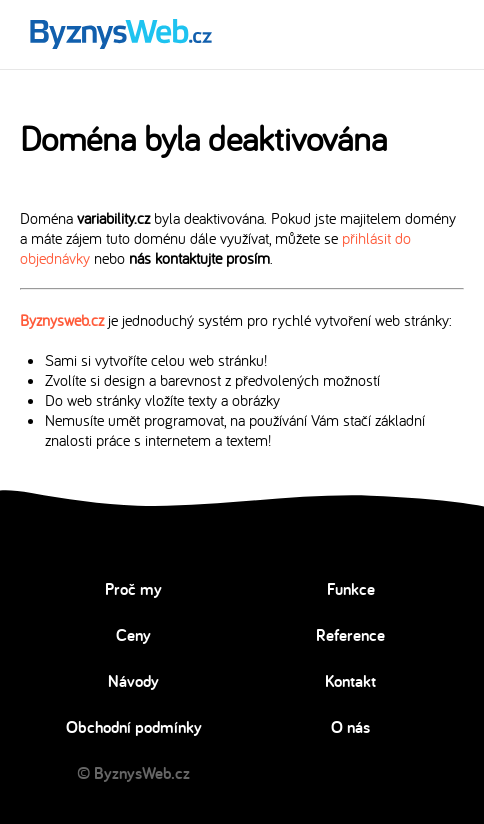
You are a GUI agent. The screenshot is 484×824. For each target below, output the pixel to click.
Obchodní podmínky (134, 727)
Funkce (351, 589)
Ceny (133, 635)
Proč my (133, 589)
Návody (133, 681)
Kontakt (350, 681)
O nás (350, 727)
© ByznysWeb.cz (133, 773)
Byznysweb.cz (62, 320)
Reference (350, 635)
